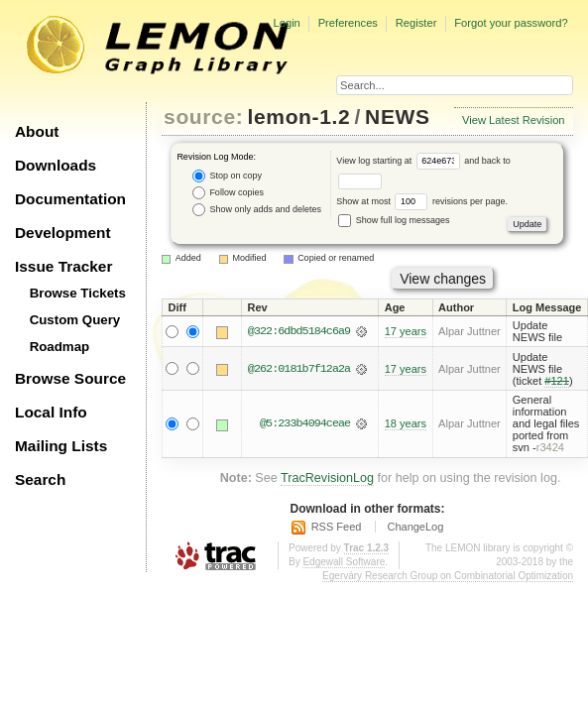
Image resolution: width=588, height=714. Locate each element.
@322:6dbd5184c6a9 (299, 331)
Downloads (56, 165)
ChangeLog (415, 527)
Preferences (348, 23)
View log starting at (400, 161)
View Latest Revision (514, 120)
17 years (406, 331)
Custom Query (75, 320)
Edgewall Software (344, 562)
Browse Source (70, 378)
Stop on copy (227, 176)
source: (203, 117)
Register (416, 23)
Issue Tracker (63, 266)
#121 (557, 381)
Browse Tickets (78, 293)
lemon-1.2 (299, 117)
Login (286, 23)
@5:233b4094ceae (305, 423)
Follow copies (228, 193)
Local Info (51, 412)
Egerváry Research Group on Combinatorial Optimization (448, 576)
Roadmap (60, 347)
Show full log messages (394, 220)
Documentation (70, 199)
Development (63, 233)
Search (40, 479)
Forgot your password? (511, 23)
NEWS (398, 117)
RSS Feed (337, 527)
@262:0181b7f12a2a (299, 369)
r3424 (550, 447)
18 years (406, 423)
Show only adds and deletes (257, 210)
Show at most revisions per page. (422, 201)
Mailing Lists (61, 446)
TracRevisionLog (327, 478)
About (37, 131)
